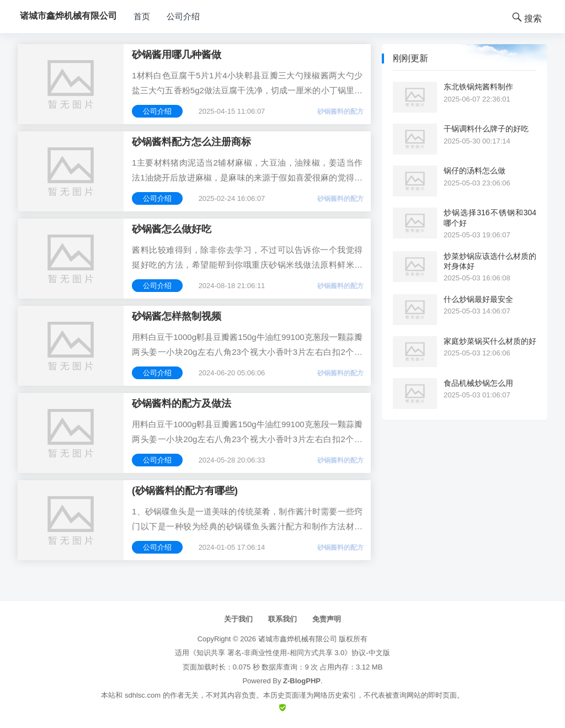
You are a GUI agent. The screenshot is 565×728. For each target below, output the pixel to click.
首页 (142, 16)
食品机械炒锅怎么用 (478, 383)
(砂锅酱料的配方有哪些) (185, 491)
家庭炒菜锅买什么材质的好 (490, 341)
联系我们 (282, 619)
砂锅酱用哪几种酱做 (177, 55)
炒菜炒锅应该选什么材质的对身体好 (490, 261)
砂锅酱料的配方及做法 (182, 403)
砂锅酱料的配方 (340, 111)
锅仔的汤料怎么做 (475, 171)
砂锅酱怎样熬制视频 (177, 316)
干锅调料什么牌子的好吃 (486, 129)
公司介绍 (183, 16)
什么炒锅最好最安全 (478, 299)
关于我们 (238, 619)
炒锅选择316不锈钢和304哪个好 (490, 217)
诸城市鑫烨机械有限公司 (298, 639)
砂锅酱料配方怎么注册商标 (191, 142)
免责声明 (327, 619)
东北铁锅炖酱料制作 (478, 87)
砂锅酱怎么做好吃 (172, 229)
